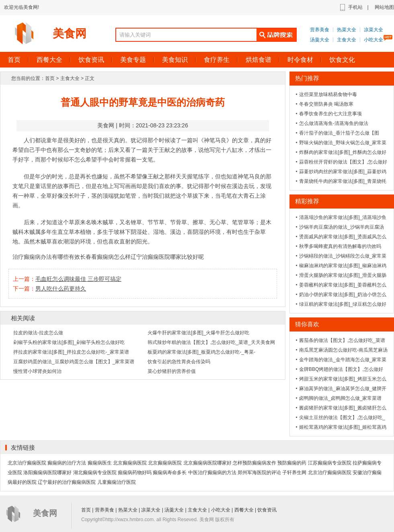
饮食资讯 (91, 60)
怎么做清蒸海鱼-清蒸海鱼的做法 (334, 123)
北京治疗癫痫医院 (27, 463)
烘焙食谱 (259, 60)
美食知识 (175, 60)
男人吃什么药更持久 (61, 289)
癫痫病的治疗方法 (67, 463)
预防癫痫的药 (292, 463)
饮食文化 (342, 60)
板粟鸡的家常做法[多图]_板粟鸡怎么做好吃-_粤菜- (201, 352)
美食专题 (133, 60)
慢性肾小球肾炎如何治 (37, 371)
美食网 (70, 34)
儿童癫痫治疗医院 (117, 482)
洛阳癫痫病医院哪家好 (47, 473)
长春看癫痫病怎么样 (105, 257)
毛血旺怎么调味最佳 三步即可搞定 (78, 279)
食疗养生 (217, 60)
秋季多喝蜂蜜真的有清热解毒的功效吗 (340, 246)
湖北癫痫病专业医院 (95, 473)
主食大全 (347, 40)
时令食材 (300, 60)
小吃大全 (373, 40)
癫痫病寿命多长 (170, 473)
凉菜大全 (373, 30)
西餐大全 (49, 60)
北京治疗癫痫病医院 (330, 473)
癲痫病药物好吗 (135, 473)
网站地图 (384, 7)
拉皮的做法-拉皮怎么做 (38, 333)
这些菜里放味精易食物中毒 (328, 94)
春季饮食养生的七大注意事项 (330, 114)
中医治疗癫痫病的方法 (212, 473)
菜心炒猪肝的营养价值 (172, 371)
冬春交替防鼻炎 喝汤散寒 (326, 104)
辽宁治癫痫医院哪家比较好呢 (167, 257)
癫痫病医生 (100, 463)
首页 (50, 78)
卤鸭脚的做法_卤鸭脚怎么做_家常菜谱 (340, 398)
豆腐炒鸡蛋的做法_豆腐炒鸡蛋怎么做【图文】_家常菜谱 (74, 362)
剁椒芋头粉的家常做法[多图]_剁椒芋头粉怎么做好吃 (69, 342)
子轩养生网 (294, 473)
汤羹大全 (320, 40)
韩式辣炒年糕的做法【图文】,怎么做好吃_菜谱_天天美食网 (211, 342)
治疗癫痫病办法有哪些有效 (46, 257)
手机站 (355, 7)
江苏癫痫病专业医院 (330, 463)
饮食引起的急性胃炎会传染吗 (179, 362)
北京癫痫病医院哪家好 (207, 463)
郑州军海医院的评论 (259, 473)
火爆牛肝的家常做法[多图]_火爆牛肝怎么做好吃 (198, 333)
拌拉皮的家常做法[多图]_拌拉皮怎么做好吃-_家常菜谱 (71, 352)
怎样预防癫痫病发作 (254, 463)
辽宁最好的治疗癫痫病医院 (67, 482)
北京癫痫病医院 (130, 463)
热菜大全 (347, 30)
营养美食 (320, 30)
